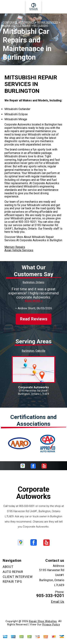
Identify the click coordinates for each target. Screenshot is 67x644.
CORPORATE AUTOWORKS (18, 22)
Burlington (28, 348)
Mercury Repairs (15, 247)
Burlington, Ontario (33, 282)
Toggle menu (9, 7)
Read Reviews (34, 316)
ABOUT (8, 564)
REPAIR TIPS (12, 578)
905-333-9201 (28, 222)
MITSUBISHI (41, 26)
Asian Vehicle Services (19, 250)
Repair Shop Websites (43, 618)
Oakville (40, 348)
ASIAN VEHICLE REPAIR (17, 26)
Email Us (58, 598)
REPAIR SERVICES (47, 22)
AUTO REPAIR (13, 568)
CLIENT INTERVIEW (18, 573)
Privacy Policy (51, 621)
